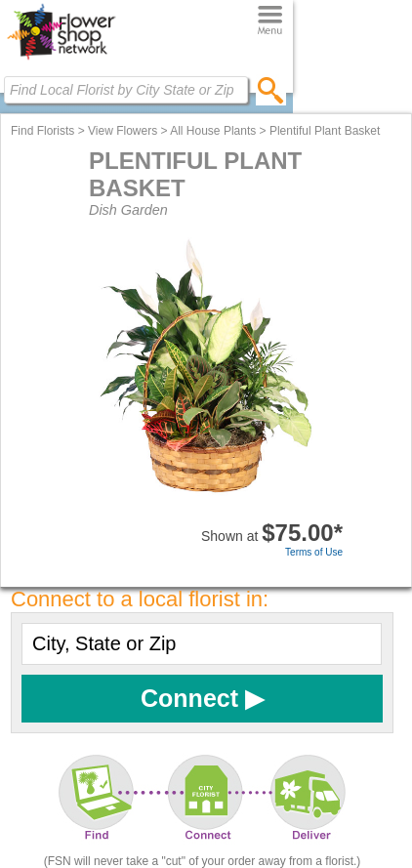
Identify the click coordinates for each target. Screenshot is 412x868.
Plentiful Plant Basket (325, 131)
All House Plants (213, 131)
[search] (271, 90)
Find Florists (42, 131)
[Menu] (270, 21)
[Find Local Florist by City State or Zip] (126, 90)
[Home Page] (61, 60)
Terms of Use (314, 552)
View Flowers (123, 131)
